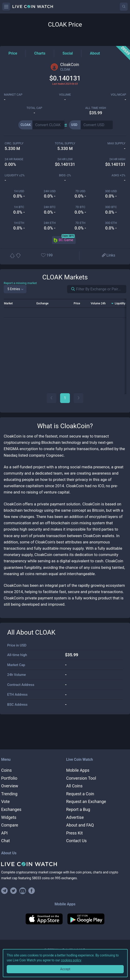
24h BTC (50, 207)
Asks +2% (118, 175)
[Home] (65, 864)
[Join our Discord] (23, 891)
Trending (9, 794)
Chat (5, 841)
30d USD (111, 191)
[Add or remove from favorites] (51, 256)
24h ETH (50, 223)
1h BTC (19, 207)
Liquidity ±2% (15, 175)
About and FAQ (80, 825)
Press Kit (74, 833)
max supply (116, 143)
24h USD (50, 191)
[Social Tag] (68, 53)
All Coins (74, 786)
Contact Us (76, 841)
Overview (10, 786)
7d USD (80, 191)
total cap (34, 108)
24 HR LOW (65, 159)
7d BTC (80, 207)
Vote (5, 801)
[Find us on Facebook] (32, 891)
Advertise (75, 817)
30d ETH (111, 223)
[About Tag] (95, 53)
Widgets (9, 817)
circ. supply (14, 143)
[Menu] (6, 7)
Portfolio (9, 778)
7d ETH (80, 223)
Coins (6, 770)
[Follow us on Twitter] (14, 891)
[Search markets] (71, 289)
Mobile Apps (78, 770)
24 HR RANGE (14, 159)
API (4, 833)
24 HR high (117, 159)
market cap (13, 95)
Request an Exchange (86, 801)
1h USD (19, 191)
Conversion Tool (81, 778)
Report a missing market (20, 283)
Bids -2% (65, 175)
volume (65, 95)
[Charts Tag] (40, 53)
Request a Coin (80, 794)
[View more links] (108, 256)
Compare (10, 825)
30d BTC (111, 207)
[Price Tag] (13, 53)
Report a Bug (78, 809)
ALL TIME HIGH (96, 108)
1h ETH (19, 223)
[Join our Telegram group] (5, 891)
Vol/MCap (118, 95)
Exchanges (11, 809)
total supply (65, 143)
